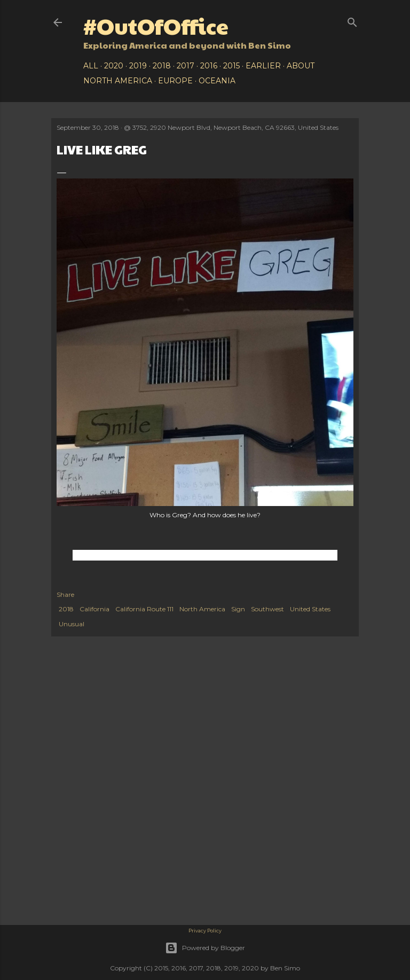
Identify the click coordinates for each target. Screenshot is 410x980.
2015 (231, 66)
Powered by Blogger (205, 948)
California (94, 609)
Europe (175, 81)
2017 (186, 66)
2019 (138, 66)
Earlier (263, 66)
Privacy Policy (205, 931)
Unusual (72, 624)
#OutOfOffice (156, 25)
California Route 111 (144, 609)
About (301, 66)
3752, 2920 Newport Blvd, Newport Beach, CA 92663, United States (235, 127)
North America (118, 81)
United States (310, 609)
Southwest (267, 609)
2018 (162, 66)
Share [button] (65, 594)
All (91, 66)
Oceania (217, 81)
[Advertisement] (205, 727)
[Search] (352, 20)
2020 (114, 66)
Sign (238, 609)
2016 (209, 66)
